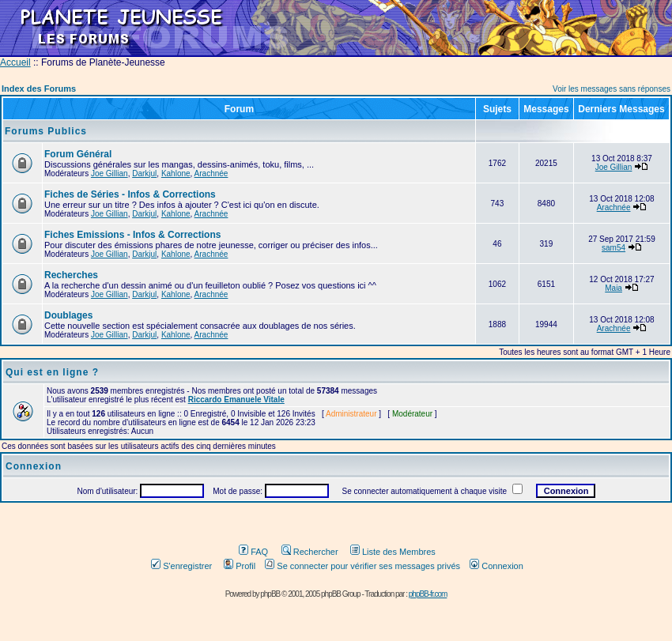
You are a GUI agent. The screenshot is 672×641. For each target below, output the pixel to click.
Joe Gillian (109, 173)
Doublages (68, 315)
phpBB (270, 594)
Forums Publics (46, 131)
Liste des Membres (393, 552)
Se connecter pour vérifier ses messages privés (362, 566)
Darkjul (144, 173)
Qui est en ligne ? (52, 372)
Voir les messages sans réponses (612, 89)
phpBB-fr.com (428, 594)
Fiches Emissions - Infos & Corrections (132, 235)
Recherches (71, 275)
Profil (240, 566)
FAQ (253, 552)
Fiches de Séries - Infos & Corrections (130, 194)
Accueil (15, 62)
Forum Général (78, 154)
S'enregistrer (181, 566)
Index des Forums (39, 89)
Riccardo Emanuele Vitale (236, 400)
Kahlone (176, 173)
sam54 (613, 248)
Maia (613, 288)
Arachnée (211, 173)
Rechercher (310, 552)
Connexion (496, 566)
